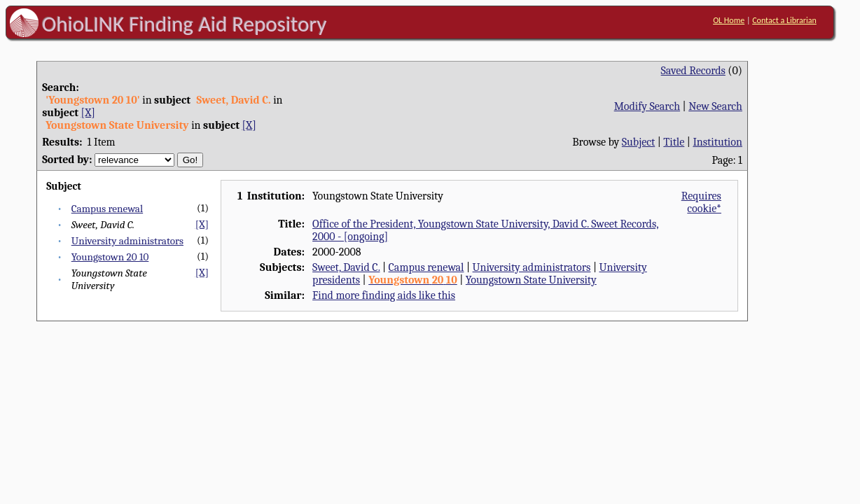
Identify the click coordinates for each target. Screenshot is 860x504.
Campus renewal (107, 209)
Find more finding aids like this (384, 295)
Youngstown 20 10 (110, 257)
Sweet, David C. (346, 267)
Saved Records (693, 71)
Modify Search (647, 106)
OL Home (729, 20)
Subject (638, 142)
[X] (88, 113)
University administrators (127, 241)
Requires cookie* (701, 202)
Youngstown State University (531, 280)
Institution (717, 142)
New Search (715, 106)
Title (674, 142)
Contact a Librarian (784, 20)
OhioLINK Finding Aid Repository (185, 24)
